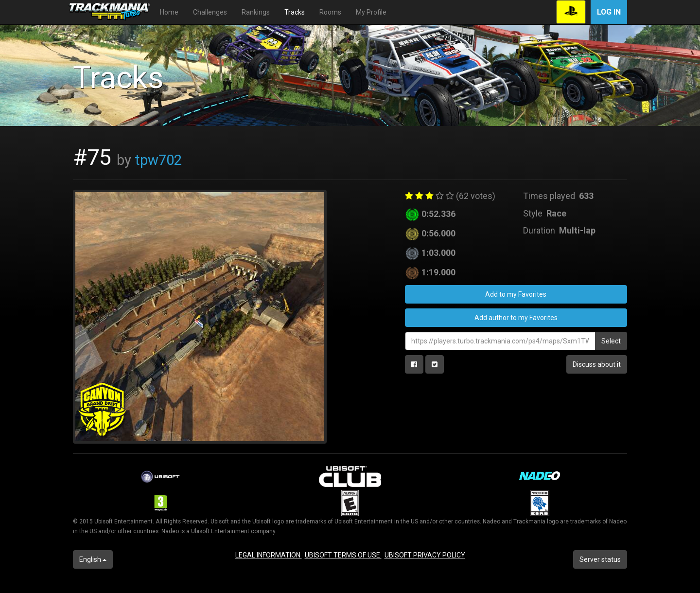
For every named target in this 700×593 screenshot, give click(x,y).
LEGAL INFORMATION (269, 555)
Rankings (256, 12)
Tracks (295, 12)
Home (169, 12)
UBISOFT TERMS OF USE (343, 555)
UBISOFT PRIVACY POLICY (425, 555)
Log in (609, 12)
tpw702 (158, 160)
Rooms (330, 12)
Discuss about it (597, 364)
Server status (600, 559)
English (93, 559)
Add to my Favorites (516, 294)
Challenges (210, 12)
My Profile (371, 12)
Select (611, 341)
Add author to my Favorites (516, 318)
